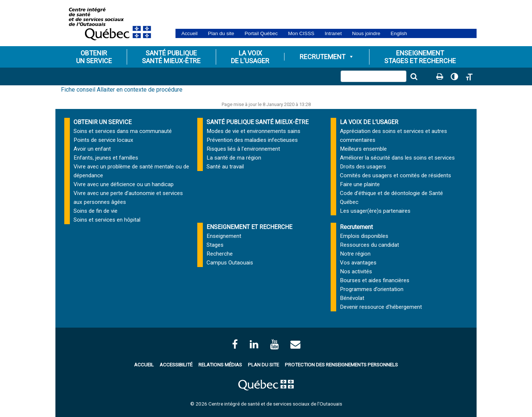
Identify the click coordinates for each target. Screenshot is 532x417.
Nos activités (356, 271)
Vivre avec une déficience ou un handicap (124, 184)
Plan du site (221, 33)
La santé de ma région (234, 158)
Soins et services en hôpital (107, 220)
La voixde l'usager (250, 57)
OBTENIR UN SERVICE (103, 122)
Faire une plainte (360, 184)
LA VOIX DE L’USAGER (369, 122)
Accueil (190, 33)
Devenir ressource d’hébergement (381, 307)
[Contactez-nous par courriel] (295, 344)
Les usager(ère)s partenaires (375, 211)
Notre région (355, 254)
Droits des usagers (363, 167)
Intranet (333, 33)
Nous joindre (366, 33)
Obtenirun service (94, 57)
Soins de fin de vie (96, 211)
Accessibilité (176, 365)
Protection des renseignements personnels (341, 365)
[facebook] (235, 344)
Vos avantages (358, 263)
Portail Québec (261, 33)
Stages (215, 245)
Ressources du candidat (369, 245)
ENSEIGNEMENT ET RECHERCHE (249, 227)
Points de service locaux (103, 140)
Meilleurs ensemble (363, 149)
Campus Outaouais (230, 263)
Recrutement (327, 57)
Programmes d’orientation (372, 289)
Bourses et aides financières (375, 280)
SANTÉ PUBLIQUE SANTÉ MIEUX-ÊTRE (258, 122)
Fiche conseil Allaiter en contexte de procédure (122, 90)
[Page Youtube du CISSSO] (274, 344)
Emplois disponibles (364, 236)
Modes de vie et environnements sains (253, 131)
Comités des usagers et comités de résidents (395, 175)
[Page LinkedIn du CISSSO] (254, 344)
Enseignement (224, 236)
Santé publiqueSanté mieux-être (171, 57)
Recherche (220, 254)
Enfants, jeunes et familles (106, 158)
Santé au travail (225, 167)
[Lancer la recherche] (414, 76)
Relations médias (220, 365)
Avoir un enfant (92, 149)
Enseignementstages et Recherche (420, 57)
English (399, 33)
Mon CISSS (301, 33)
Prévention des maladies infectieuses (252, 140)
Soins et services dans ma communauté (123, 131)
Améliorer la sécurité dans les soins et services (397, 158)
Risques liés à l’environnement (243, 149)
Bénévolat (352, 298)
